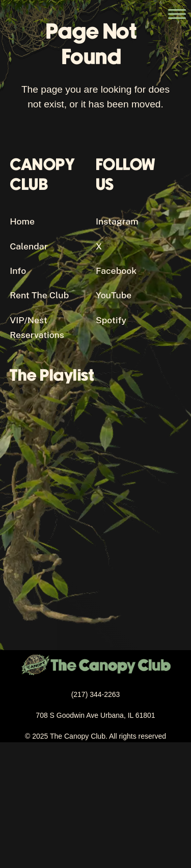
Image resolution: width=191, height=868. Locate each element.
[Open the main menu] (177, 14)
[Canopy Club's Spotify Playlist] (96, 495)
